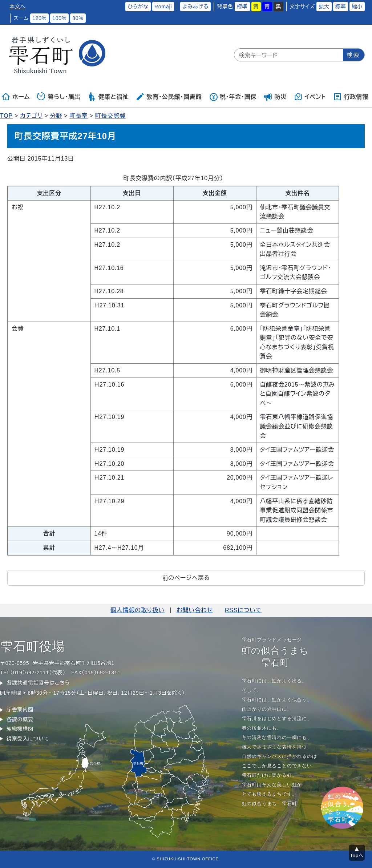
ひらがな (138, 7)
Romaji (163, 7)
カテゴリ (31, 116)
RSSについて (243, 610)
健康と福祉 (108, 97)
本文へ (17, 7)
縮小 (357, 7)
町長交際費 (110, 116)
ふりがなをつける (101, 7)
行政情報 (351, 97)
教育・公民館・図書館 (169, 97)
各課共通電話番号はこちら (38, 683)
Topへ (357, 855)
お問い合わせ (195, 610)
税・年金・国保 (233, 97)
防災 (275, 97)
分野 (56, 116)
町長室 (78, 116)
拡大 (324, 7)
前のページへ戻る (186, 578)
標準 (242, 7)
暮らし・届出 (59, 97)
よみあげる (195, 7)
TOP (6, 116)
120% (39, 18)
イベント (310, 97)
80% (78, 18)
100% (59, 18)
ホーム (16, 97)
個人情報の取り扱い (138, 610)
